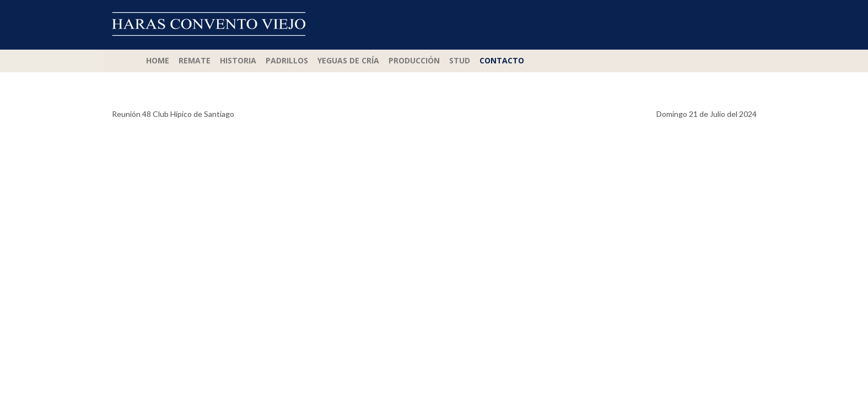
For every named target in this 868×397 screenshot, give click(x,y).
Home (158, 60)
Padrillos (287, 60)
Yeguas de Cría (348, 60)
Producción (414, 60)
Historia (238, 60)
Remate (195, 60)
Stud (460, 60)
